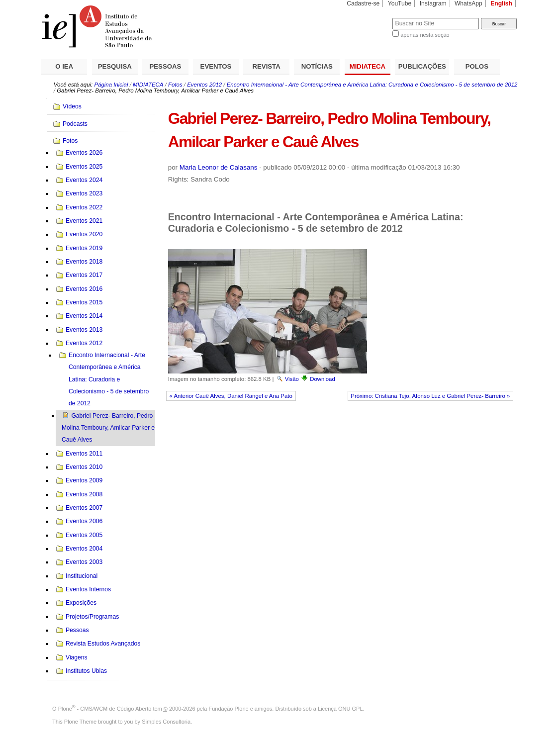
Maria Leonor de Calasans (219, 167)
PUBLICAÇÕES (422, 66)
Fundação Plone (229, 709)
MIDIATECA (368, 66)
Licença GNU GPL (340, 709)
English (501, 3)
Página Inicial (111, 85)
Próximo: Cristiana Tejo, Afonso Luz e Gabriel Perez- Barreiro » (430, 396)
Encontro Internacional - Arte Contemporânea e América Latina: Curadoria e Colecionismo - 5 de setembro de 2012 (372, 85)
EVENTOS (216, 66)
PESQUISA (115, 66)
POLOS (477, 66)
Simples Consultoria (166, 722)
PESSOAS (166, 66)
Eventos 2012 (204, 85)
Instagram (433, 3)
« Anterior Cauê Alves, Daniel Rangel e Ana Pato (231, 396)
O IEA (64, 66)
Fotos (175, 85)
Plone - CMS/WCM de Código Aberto (105, 709)
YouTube (400, 3)
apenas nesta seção (425, 35)
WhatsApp (468, 3)
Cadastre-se (363, 3)
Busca (368, 18)
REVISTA (267, 66)
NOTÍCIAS (317, 66)
